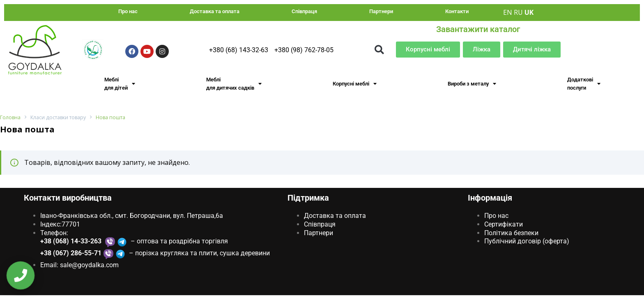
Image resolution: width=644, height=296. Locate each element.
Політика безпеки (511, 233)
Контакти (457, 11)
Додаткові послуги (584, 84)
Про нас (128, 11)
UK (529, 12)
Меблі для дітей (120, 84)
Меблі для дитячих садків (234, 84)
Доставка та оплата (215, 11)
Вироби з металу (472, 84)
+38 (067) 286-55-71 (71, 253)
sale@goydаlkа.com (89, 265)
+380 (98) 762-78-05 (304, 50)
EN (508, 12)
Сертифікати (504, 224)
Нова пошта (114, 118)
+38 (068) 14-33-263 (72, 242)
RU (518, 12)
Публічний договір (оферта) (527, 242)
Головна (10, 118)
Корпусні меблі (355, 84)
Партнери (381, 11)
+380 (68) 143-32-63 (239, 50)
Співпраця (304, 11)
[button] (379, 50)
